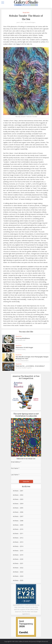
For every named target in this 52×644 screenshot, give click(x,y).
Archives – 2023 (18, 572)
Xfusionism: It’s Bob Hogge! (24, 347)
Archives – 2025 (18, 580)
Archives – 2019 (18, 555)
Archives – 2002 (18, 495)
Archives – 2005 (18, 508)
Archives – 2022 (18, 568)
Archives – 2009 (18, 525)
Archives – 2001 (18, 491)
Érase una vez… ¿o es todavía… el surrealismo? (30, 366)
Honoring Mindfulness (23, 338)
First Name (15, 468)
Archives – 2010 (18, 529)
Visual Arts (26, 12)
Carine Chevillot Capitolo (24, 368)
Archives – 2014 (18, 546)
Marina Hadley (21, 350)
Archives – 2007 (18, 516)
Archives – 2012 (18, 538)
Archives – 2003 (18, 499)
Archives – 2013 (18, 542)
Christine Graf (21, 340)
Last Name (15, 475)
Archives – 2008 (18, 521)
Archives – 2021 (18, 563)
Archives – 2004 (18, 504)
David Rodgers (31, 22)
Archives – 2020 (18, 559)
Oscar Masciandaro (23, 361)
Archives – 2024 (18, 576)
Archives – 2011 (18, 533)
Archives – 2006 (18, 512)
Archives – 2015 (18, 551)
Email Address (16, 462)
